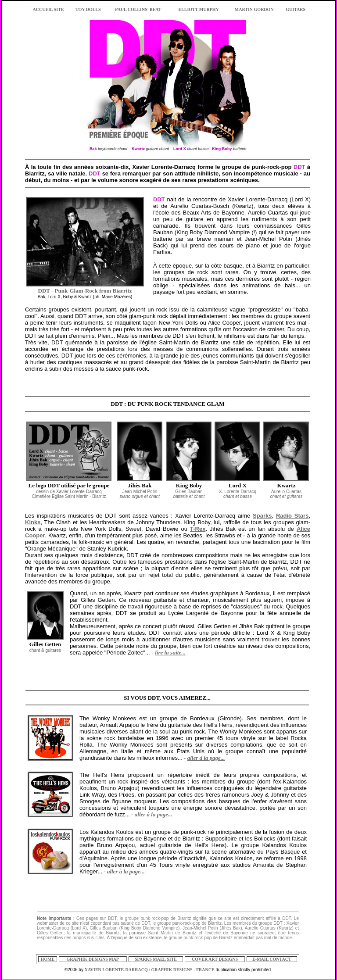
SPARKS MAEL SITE (156, 959)
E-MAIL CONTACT (272, 959)
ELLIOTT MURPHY (198, 9)
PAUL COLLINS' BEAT (138, 9)
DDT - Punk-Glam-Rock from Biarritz (85, 291)
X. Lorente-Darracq (238, 494)
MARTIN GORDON (254, 9)
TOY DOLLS (88, 9)
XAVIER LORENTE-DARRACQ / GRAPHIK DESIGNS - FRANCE (150, 970)
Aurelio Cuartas (287, 494)
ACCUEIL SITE (48, 9)
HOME (48, 959)
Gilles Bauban (189, 494)
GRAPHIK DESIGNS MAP (93, 959)
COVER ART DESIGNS (215, 959)
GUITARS (296, 9)
